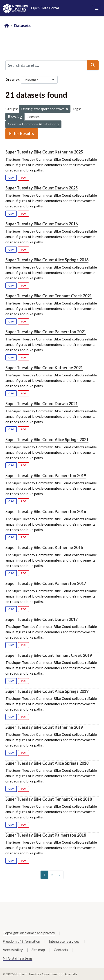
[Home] (7, 26)
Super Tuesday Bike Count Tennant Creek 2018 (49, 799)
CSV (11, 178)
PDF (24, 178)
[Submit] (93, 65)
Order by (12, 79)
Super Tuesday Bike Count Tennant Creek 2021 (49, 296)
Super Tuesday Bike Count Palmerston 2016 (46, 511)
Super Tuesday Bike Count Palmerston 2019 (46, 476)
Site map (38, 950)
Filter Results (22, 133)
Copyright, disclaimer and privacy (29, 933)
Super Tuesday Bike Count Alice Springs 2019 (47, 691)
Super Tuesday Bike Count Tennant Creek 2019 (49, 655)
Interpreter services (64, 941)
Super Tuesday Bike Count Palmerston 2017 (46, 583)
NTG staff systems (18, 958)
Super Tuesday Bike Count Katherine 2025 (44, 152)
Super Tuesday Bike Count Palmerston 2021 (46, 332)
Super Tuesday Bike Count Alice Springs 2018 (47, 763)
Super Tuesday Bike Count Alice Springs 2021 (47, 440)
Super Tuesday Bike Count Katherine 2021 (44, 368)
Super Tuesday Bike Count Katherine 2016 (44, 547)
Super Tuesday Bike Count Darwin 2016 (42, 224)
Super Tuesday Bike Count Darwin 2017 (42, 619)
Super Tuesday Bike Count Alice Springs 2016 (47, 260)
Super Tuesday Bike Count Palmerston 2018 (46, 835)
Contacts (61, 950)
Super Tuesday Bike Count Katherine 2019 (44, 727)
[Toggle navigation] (97, 8)
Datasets (22, 26)
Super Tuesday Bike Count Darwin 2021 (42, 404)
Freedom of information (21, 941)
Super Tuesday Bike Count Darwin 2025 (42, 188)
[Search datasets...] (46, 65)
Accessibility (13, 950)
